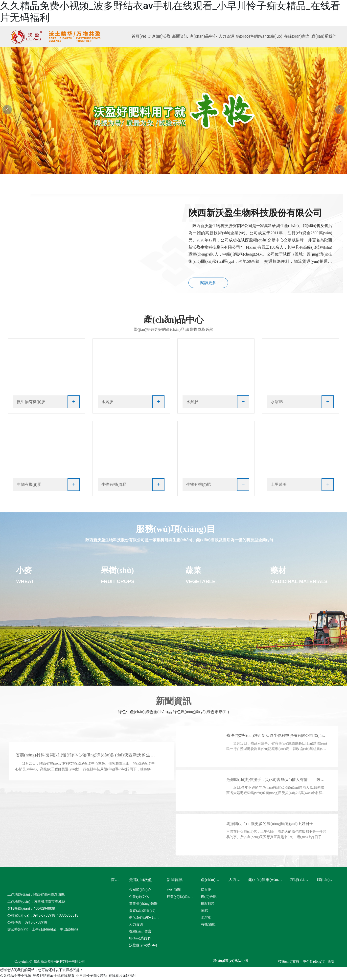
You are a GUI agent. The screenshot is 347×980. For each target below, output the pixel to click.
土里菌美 (279, 486)
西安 (331, 963)
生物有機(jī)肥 (29, 486)
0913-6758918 (44, 917)
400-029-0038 (44, 910)
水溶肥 (107, 403)
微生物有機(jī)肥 (31, 403)
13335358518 (68, 917)
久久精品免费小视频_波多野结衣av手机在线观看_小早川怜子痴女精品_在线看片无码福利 (68, 977)
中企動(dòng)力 (314, 963)
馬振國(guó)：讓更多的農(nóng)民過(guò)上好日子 (272, 825)
